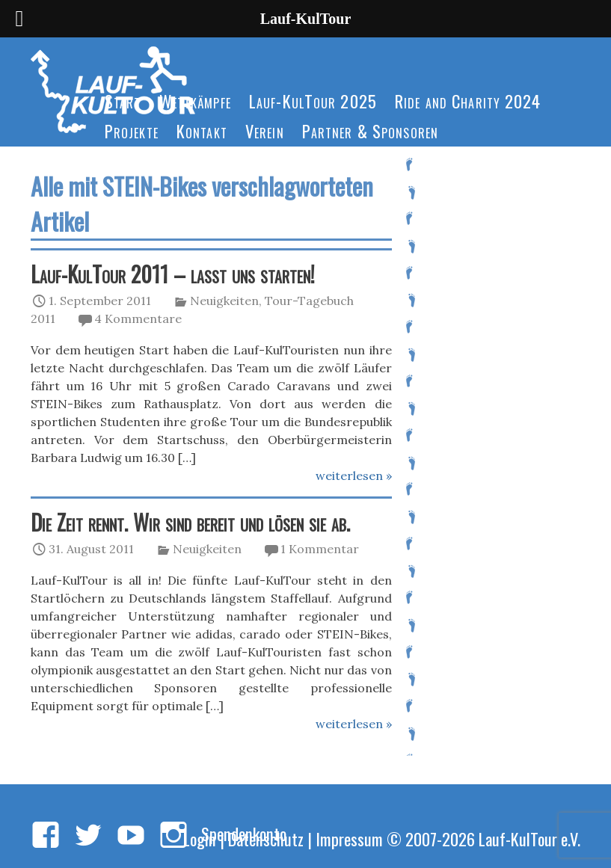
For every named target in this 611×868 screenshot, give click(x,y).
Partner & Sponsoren (370, 130)
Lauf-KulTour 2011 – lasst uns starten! (173, 274)
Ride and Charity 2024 (468, 101)
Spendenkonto (244, 833)
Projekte (132, 130)
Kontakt (202, 130)
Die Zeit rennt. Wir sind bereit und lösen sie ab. (190, 522)
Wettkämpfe (195, 101)
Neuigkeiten (224, 301)
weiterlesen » (354, 475)
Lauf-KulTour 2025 (313, 101)
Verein (265, 130)
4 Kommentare (138, 318)
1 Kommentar (320, 549)
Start (123, 101)
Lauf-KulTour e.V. (529, 838)
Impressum (349, 838)
